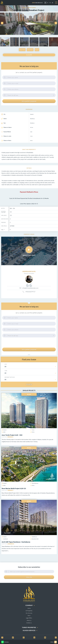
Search (29, 384)
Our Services (29, 613)
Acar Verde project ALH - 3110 (12, 435)
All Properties (29, 611)
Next (56, 23)
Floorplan (37, 50)
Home (29, 608)
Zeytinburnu (34, 537)
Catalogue (24, 7)
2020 (4, 485)
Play (29, 250)
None (32, 430)
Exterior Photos (22, 50)
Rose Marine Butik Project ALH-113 (14, 488)
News (29, 615)
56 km (32, 432)
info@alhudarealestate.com (29, 288)
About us (29, 620)
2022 (4, 432)
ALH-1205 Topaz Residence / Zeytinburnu (16, 542)
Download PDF (29, 55)
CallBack (53, 642)
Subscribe (29, 577)
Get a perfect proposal (29, 101)
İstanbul (4, 430)
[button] (29, 95)
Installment (5, 539)
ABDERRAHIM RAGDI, (29, 271)
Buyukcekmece (34, 483)
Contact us (29, 623)
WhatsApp (5, 642)
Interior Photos (30, 50)
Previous (2, 23)
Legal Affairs (29, 618)
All (5, 367)
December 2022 (34, 539)
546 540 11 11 (37, 3)
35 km (32, 485)
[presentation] (29, 343)
